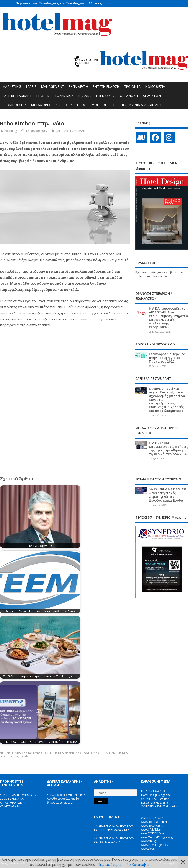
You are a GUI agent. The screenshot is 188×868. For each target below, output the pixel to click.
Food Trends (90, 753)
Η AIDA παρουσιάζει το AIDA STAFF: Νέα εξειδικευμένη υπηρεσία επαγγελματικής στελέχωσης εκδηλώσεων (169, 318)
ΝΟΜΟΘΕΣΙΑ (155, 86)
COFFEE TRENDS (53, 753)
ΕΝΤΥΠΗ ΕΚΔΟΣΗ (106, 86)
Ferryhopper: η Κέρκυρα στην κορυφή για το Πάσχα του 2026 (167, 358)
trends (24, 756)
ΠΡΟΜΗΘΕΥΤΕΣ (14, 105)
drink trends (73, 753)
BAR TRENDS (13, 753)
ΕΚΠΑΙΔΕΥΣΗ (78, 86)
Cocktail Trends (32, 753)
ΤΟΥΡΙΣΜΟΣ (64, 96)
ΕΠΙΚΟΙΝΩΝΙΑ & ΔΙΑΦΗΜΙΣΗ (141, 105)
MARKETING (12, 86)
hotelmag (11, 131)
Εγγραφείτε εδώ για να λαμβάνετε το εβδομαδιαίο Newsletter (159, 274)
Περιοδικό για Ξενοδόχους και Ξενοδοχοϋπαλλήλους (59, 3)
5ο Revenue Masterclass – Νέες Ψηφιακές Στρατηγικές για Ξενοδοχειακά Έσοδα (168, 495)
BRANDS (85, 96)
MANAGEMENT (53, 86)
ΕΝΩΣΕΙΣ (43, 96)
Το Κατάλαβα (137, 865)
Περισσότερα (109, 865)
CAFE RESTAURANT (17, 96)
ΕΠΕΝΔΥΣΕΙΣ (106, 96)
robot (4, 756)
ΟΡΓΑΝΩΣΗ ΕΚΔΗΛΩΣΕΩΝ (140, 96)
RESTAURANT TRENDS (114, 753)
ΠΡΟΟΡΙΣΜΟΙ (87, 105)
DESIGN (108, 105)
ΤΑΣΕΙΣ (31, 86)
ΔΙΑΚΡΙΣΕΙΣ (64, 105)
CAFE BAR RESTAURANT (71, 131)
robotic (14, 756)
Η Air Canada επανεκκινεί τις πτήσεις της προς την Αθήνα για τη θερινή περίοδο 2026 (169, 448)
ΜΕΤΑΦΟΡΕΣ (41, 105)
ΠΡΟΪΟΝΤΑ (132, 86)
